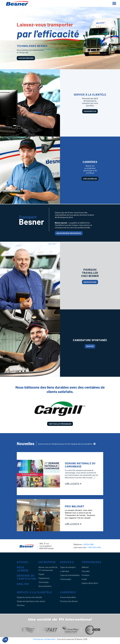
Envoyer (90, 346)
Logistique (65, 571)
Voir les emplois (90, 179)
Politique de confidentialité (44, 639)
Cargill (84, 579)
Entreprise (47, 562)
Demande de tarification (26, 577)
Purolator (86, 575)
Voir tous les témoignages (60, 424)
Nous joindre (23, 569)
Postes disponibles (68, 597)
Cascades (86, 571)
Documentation (45, 586)
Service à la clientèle (35, 592)
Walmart (85, 567)
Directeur (21, 605)
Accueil (23, 562)
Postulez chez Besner (69, 601)
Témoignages (92, 562)
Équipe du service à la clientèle (29, 597)
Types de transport (68, 567)
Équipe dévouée (90, 282)
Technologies (66, 579)
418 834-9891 (89, 544)
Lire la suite (72, 483)
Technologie (44, 582)
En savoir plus (90, 111)
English (23, 584)
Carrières (68, 592)
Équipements (44, 578)
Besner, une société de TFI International (48, 569)
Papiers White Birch (90, 583)
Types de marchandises (70, 575)
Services (67, 562)
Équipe (41, 574)
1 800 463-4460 (94, 547)
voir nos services (26, 58)
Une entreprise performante (69, 233)
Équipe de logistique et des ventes (31, 601)
